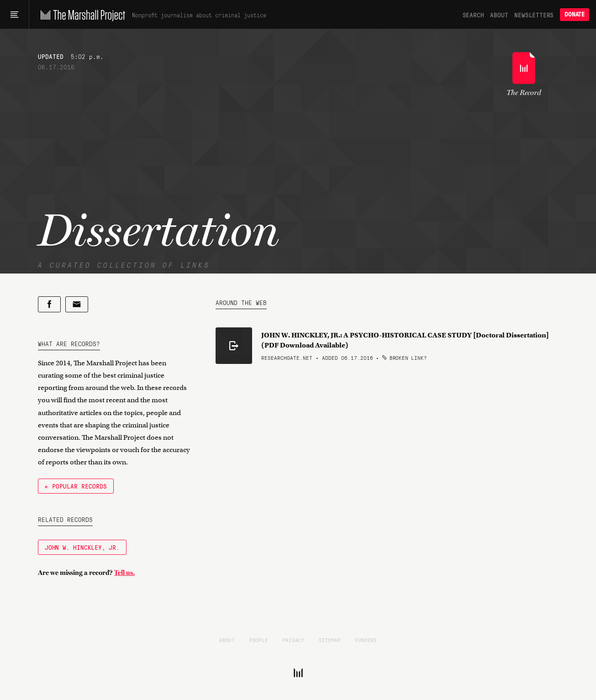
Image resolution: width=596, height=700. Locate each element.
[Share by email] (77, 304)
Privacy (293, 640)
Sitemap (330, 640)
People (259, 640)
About (499, 15)
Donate (575, 14)
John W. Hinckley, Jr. (82, 547)
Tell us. (124, 573)
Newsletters (534, 15)
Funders (366, 640)
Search (473, 15)
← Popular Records (76, 486)
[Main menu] (14, 15)
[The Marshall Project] (81, 15)
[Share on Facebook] (49, 304)
